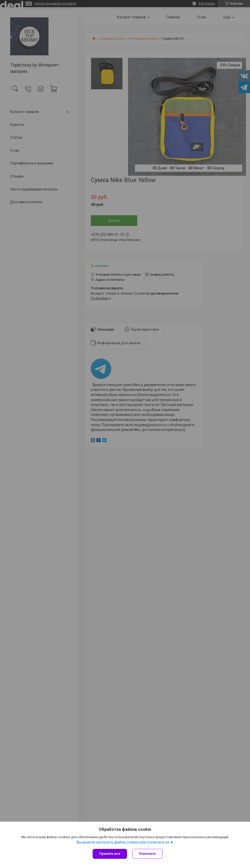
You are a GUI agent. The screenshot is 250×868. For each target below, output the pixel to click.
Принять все (110, 854)
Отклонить (147, 854)
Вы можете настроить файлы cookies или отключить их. (123, 842)
